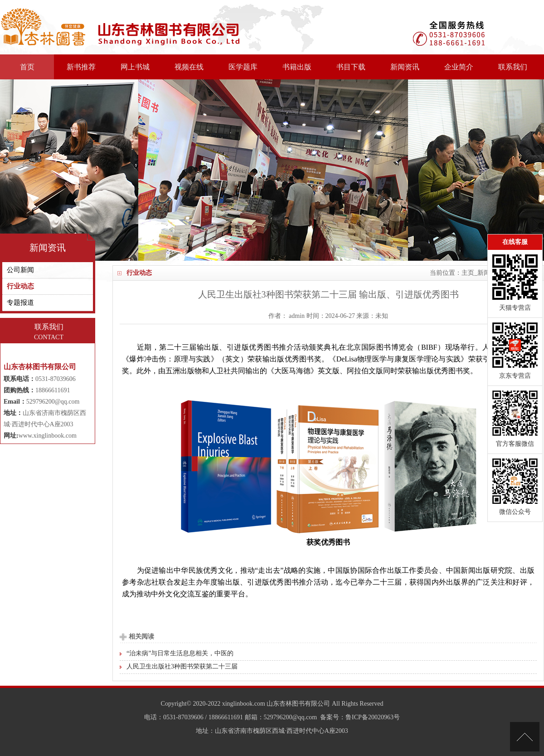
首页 (27, 67)
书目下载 (351, 67)
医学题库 (243, 67)
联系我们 (513, 67)
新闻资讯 (405, 67)
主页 (468, 273)
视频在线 (189, 67)
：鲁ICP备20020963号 (369, 717)
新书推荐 (81, 67)
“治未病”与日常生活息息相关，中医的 (180, 653)
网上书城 (135, 67)
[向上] (525, 737)
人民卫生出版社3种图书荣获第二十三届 (182, 666)
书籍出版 (297, 67)
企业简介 (459, 67)
